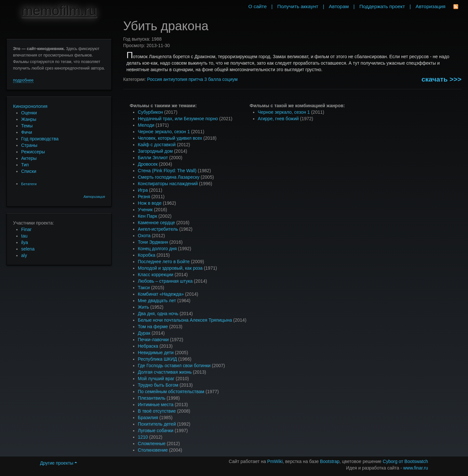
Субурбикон (150, 112)
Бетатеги (29, 184)
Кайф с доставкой (157, 145)
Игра (143, 190)
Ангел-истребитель (158, 229)
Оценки (29, 113)
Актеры (29, 158)
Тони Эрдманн (153, 242)
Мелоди (146, 125)
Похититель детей (157, 424)
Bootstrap (330, 461)
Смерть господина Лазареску (169, 177)
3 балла (213, 79)
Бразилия (148, 418)
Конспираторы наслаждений (168, 184)
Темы (27, 126)
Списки (29, 171)
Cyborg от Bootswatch (405, 461)
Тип (25, 165)
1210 (143, 437)
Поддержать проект (382, 6)
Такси (144, 288)
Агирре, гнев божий (278, 119)
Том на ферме (153, 327)
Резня (144, 197)
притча (196, 79)
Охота (144, 236)
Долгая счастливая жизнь (165, 372)
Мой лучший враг (156, 379)
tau (24, 236)
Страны (29, 145)
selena (28, 249)
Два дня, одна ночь (158, 314)
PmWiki (275, 461)
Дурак (144, 333)
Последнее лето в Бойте (164, 262)
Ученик (145, 210)
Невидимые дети (156, 353)
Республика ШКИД (157, 359)
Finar (26, 229)
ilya (25, 242)
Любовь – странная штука (165, 281)
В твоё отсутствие (157, 411)
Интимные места (156, 405)
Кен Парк (147, 216)
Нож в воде (150, 203)
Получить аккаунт (298, 6)
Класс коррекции (156, 275)
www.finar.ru (416, 468)
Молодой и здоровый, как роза (170, 268)
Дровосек (148, 164)
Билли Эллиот (153, 158)
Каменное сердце (156, 223)
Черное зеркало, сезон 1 (164, 132)
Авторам (339, 6)
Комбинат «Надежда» (161, 294)
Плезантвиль (152, 398)
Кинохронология (30, 106)
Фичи (27, 132)
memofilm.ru (59, 11)
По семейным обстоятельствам (171, 392)
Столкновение (153, 450)
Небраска (148, 346)
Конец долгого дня (157, 249)
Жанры (29, 119)
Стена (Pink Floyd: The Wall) (167, 171)
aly (24, 255)
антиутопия (175, 79)
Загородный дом (155, 151)
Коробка (147, 255)
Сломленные (152, 444)
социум (230, 79)
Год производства (40, 139)
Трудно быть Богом (158, 385)
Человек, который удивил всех (170, 138)
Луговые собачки (156, 431)
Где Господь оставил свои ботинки (174, 366)
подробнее (23, 80)
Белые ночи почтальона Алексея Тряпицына (185, 320)
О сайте (257, 6)
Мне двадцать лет (157, 301)
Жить (143, 307)
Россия (154, 79)
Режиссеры (33, 152)
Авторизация (94, 197)
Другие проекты (59, 463)
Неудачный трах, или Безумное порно (178, 119)
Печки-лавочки (153, 340)
